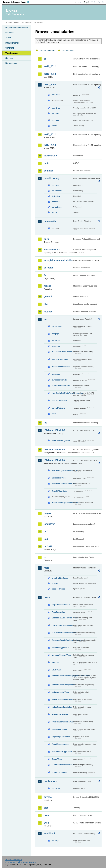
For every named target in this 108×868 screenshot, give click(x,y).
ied (45, 423)
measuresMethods (60, 359)
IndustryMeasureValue (61, 655)
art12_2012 (50, 66)
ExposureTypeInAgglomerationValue (62, 640)
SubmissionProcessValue (62, 765)
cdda (46, 163)
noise (47, 597)
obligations (57, 207)
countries (56, 108)
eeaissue (56, 202)
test (46, 808)
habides (48, 312)
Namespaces (11, 63)
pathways (56, 374)
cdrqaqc (55, 334)
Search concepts (68, 51)
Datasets (9, 33)
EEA (17, 2)
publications (51, 781)
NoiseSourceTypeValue (62, 707)
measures (56, 346)
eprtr (46, 239)
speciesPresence (59, 400)
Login (80, 2)
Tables (8, 38)
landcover (49, 524)
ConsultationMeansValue (62, 625)
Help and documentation (16, 28)
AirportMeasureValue (61, 605)
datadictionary (52, 178)
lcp (45, 557)
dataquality (50, 221)
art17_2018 (50, 145)
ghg (46, 304)
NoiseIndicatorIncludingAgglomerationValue (62, 676)
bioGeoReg (57, 326)
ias (45, 319)
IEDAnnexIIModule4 (55, 460)
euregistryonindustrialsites (58, 260)
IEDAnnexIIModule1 (55, 430)
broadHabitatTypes (60, 578)
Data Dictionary (27, 22)
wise (46, 823)
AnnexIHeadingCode (61, 440)
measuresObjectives (61, 367)
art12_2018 (50, 74)
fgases (47, 286)
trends (55, 126)
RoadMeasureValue (60, 744)
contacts (56, 185)
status (54, 212)
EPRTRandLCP (52, 250)
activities (56, 95)
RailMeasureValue (60, 729)
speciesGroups (58, 589)
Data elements (12, 43)
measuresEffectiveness (62, 352)
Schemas (10, 48)
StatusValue (57, 759)
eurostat (48, 268)
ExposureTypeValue (60, 648)
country (55, 841)
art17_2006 (50, 85)
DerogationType (59, 478)
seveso (48, 797)
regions (55, 583)
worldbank (50, 833)
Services (9, 58)
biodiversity (50, 156)
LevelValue (56, 670)
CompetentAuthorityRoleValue (62, 618)
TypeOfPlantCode (59, 491)
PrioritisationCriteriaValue (62, 722)
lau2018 (48, 546)
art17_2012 (50, 134)
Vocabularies (12, 53)
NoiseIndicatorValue (60, 692)
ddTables (56, 196)
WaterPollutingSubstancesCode (62, 503)
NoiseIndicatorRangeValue (62, 685)
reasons (55, 120)
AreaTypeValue (58, 612)
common (49, 171)
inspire (48, 513)
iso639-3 (55, 662)
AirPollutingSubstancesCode (62, 470)
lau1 (46, 531)
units (54, 414)
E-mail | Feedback (14, 860)
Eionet (17, 22)
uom (46, 815)
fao (46, 275)
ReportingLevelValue (61, 737)
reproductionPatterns (61, 386)
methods (56, 113)
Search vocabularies (47, 51)
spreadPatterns (58, 408)
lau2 (46, 539)
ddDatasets (57, 191)
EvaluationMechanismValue (62, 633)
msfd (47, 568)
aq (45, 59)
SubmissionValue (59, 772)
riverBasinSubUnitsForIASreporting (62, 393)
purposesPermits (59, 380)
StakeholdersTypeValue (62, 752)
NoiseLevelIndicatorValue (62, 700)
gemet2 (48, 296)
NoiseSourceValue (60, 714)
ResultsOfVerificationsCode (62, 484)
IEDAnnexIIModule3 (55, 450)
